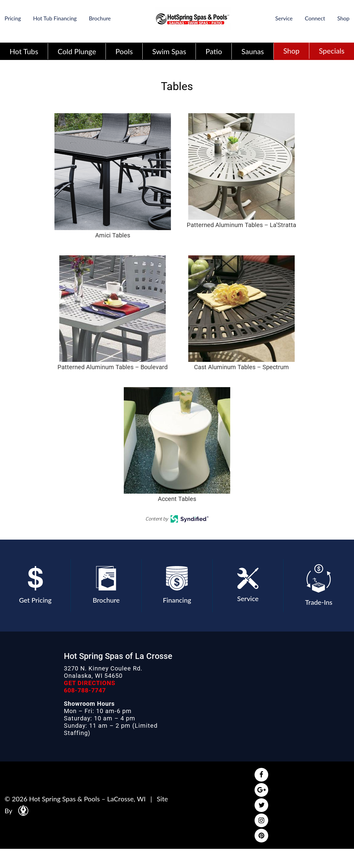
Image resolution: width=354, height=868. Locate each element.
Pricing (13, 18)
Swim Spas (169, 51)
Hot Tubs (24, 51)
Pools (124, 51)
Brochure (100, 18)
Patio (214, 51)
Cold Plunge (77, 51)
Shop (343, 18)
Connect (315, 18)
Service (284, 18)
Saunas (253, 51)
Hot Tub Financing (55, 18)
